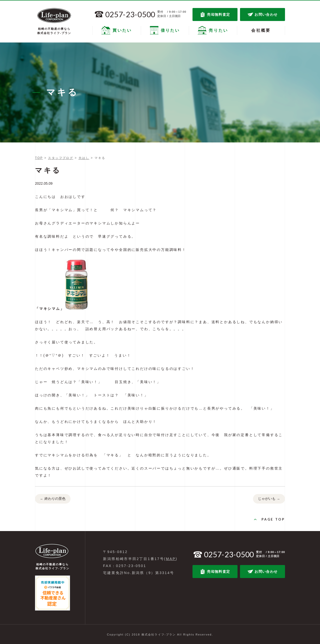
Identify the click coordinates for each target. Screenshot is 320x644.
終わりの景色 (53, 499)
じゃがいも (269, 499)
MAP (171, 559)
